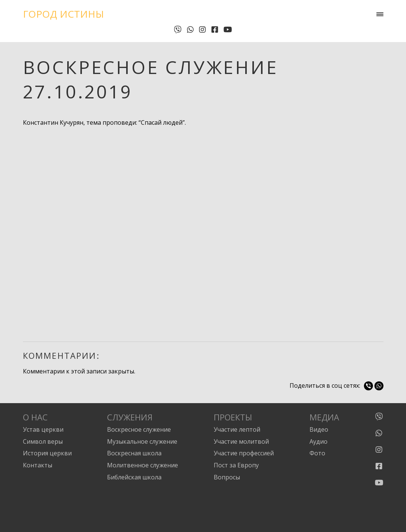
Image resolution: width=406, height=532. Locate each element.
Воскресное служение (139, 429)
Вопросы (227, 477)
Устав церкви (43, 429)
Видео (319, 429)
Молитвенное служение (143, 465)
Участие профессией (244, 453)
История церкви (47, 453)
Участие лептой (237, 429)
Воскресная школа (134, 453)
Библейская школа (134, 477)
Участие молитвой (241, 441)
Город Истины (63, 14)
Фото (317, 453)
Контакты (38, 465)
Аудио (318, 441)
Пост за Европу (236, 465)
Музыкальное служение (142, 441)
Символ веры (43, 441)
